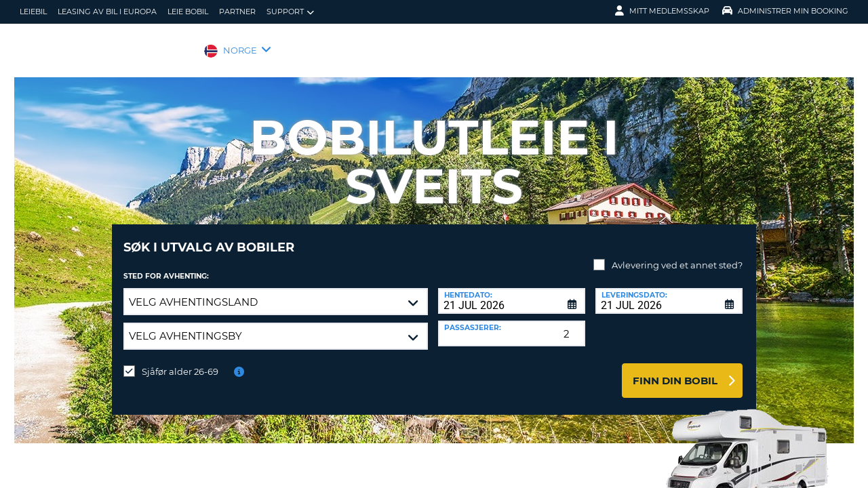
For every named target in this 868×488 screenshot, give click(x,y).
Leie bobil (188, 12)
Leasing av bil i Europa (107, 12)
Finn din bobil (675, 370)
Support (290, 12)
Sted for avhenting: (166, 266)
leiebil (33, 12)
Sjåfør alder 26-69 (180, 361)
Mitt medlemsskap (662, 11)
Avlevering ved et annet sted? (677, 255)
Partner (237, 12)
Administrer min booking (785, 11)
